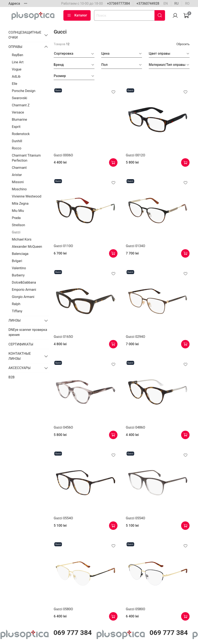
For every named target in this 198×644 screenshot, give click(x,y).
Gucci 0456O (63, 427)
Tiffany (17, 311)
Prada (16, 218)
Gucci (16, 232)
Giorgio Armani (23, 297)
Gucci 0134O (136, 246)
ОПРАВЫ (15, 47)
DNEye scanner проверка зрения (28, 332)
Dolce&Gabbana (24, 282)
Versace (18, 112)
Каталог (77, 15)
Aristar (17, 175)
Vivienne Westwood (27, 196)
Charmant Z (21, 105)
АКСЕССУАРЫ (20, 368)
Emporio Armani (24, 290)
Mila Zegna (20, 204)
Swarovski (20, 98)
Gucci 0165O (63, 337)
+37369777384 (118, 3)
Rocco (17, 148)
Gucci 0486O (136, 427)
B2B (12, 377)
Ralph (16, 304)
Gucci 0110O (63, 246)
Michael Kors (22, 239)
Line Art (18, 62)
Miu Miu (18, 211)
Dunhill (17, 141)
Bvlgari (17, 261)
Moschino (19, 189)
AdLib (16, 76)
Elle (14, 84)
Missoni (18, 182)
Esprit (16, 127)
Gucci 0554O (63, 518)
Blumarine (19, 120)
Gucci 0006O (63, 155)
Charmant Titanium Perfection (26, 158)
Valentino (19, 268)
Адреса (14, 3)
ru (176, 3)
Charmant (19, 168)
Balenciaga (20, 254)
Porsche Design (24, 91)
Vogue (17, 69)
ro (187, 3)
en (166, 3)
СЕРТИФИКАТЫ (21, 344)
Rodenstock (21, 134)
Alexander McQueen (27, 247)
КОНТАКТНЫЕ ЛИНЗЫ (20, 356)
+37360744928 (148, 3)
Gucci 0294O (136, 337)
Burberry (18, 275)
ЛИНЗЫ (15, 320)
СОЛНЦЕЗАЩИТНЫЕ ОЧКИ (25, 35)
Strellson (18, 225)
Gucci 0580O (63, 609)
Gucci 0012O (136, 155)
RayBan (18, 55)
